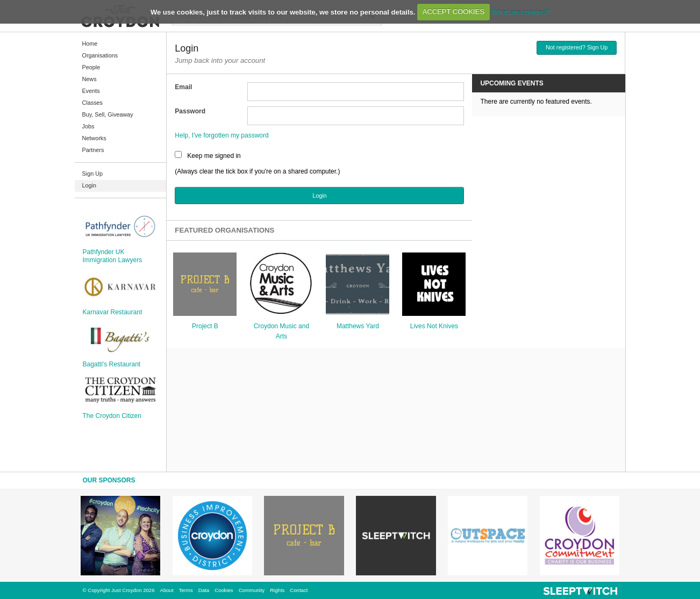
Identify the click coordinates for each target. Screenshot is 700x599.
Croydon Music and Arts (281, 331)
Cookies (224, 590)
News (90, 79)
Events (91, 91)
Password (190, 111)
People (91, 67)
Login (89, 185)
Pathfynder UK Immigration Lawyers (113, 256)
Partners (93, 150)
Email (183, 87)
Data (204, 590)
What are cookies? (520, 12)
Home (90, 44)
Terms (186, 590)
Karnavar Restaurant (113, 312)
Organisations (100, 55)
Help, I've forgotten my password (222, 135)
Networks (94, 138)
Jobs (88, 126)
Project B (205, 326)
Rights (277, 590)
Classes (92, 103)
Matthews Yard (358, 326)
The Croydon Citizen (112, 416)
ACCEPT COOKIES (453, 12)
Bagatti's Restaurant (112, 364)
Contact (299, 590)
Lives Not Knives (434, 326)
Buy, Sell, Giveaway (108, 114)
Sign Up (92, 174)
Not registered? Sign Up (577, 47)
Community (252, 590)
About (167, 590)
